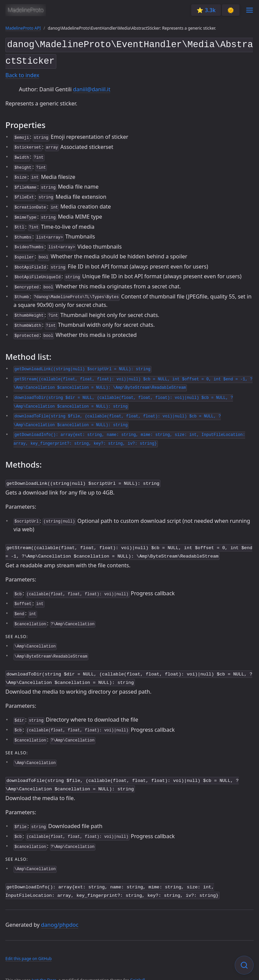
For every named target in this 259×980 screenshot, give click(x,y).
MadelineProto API (23, 28)
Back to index (22, 73)
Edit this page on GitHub (28, 950)
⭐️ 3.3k (206, 10)
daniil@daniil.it (92, 87)
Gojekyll (137, 972)
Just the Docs (44, 972)
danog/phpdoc (60, 916)
